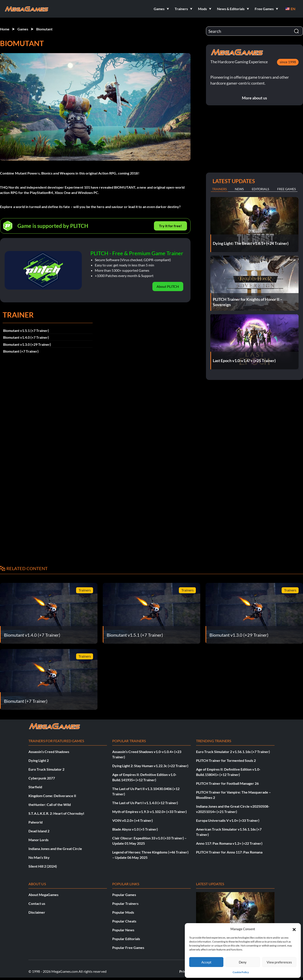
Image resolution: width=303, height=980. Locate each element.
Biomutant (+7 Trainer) (21, 351)
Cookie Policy (241, 972)
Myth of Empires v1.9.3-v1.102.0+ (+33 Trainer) (150, 812)
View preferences (279, 962)
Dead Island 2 (39, 831)
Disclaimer (37, 912)
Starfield (35, 787)
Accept (206, 962)
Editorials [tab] (260, 189)
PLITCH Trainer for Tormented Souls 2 (226, 760)
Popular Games (124, 895)
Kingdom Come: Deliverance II (52, 796)
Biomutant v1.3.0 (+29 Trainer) (27, 344)
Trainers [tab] (219, 189)
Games (23, 29)
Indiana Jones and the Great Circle (55, 849)
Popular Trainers (125, 903)
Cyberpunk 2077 (42, 778)
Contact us (37, 903)
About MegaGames (43, 895)
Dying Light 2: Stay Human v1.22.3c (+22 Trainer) (150, 766)
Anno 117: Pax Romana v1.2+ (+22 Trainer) (229, 843)
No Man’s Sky (39, 857)
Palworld (36, 822)
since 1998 (288, 62)
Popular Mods (123, 912)
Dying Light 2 (39, 760)
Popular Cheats (124, 921)
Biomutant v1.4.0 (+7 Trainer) (26, 337)
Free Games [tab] (286, 189)
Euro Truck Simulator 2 (46, 769)
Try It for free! (170, 226)
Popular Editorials (126, 939)
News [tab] (239, 189)
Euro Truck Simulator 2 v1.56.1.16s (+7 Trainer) (233, 752)
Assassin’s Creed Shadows (49, 752)
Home (5, 29)
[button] (294, 929)
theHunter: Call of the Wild (50, 804)
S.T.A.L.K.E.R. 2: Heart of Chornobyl (56, 813)
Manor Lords (38, 840)
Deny (243, 962)
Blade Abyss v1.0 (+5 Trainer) (135, 829)
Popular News (123, 930)
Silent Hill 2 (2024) (43, 866)
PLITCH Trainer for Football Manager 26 (227, 783)
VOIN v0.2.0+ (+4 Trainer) (133, 820)
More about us (254, 98)
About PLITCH (168, 286)
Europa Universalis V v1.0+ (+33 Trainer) (228, 820)
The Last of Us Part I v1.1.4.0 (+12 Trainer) (145, 803)
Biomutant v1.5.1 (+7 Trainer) (26, 330)
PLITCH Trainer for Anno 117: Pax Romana (229, 852)
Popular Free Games (128, 947)
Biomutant (44, 29)
